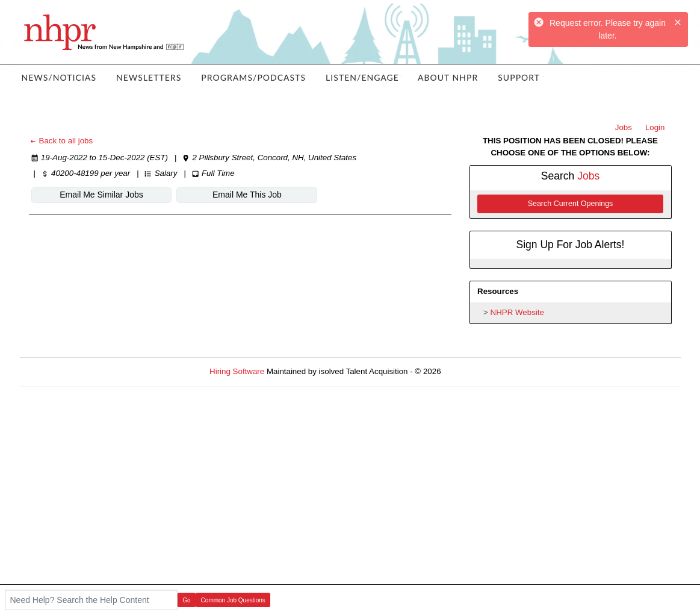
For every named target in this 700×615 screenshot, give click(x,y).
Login (655, 127)
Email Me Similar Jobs (101, 195)
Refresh (476, 371)
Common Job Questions (233, 600)
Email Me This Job (247, 195)
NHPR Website (517, 312)
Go (186, 600)
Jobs (624, 127)
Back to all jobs (61, 141)
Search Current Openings (571, 204)
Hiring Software (237, 371)
